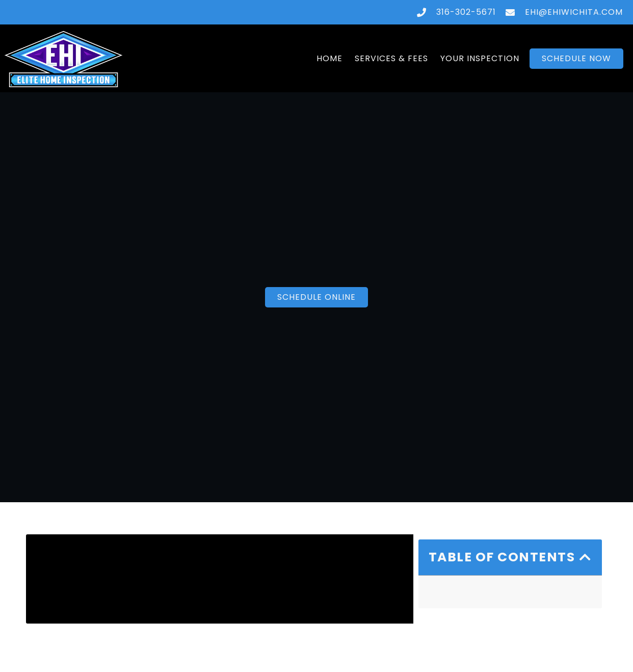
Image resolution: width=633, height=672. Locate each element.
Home (329, 58)
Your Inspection (480, 58)
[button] (586, 557)
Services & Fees (391, 58)
